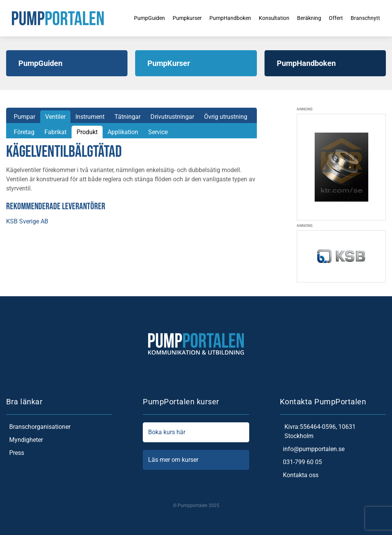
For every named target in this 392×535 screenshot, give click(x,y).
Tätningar (127, 117)
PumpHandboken (222, 18)
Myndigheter (24, 440)
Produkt (87, 132)
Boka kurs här (196, 432)
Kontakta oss (299, 475)
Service (158, 132)
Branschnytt (370, 18)
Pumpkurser (174, 18)
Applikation (123, 132)
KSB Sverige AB (27, 221)
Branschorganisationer (38, 427)
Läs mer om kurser (196, 460)
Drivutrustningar (172, 117)
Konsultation (270, 18)
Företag (24, 132)
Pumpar (24, 117)
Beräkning (309, 18)
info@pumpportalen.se (312, 449)
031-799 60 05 (301, 462)
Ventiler (55, 117)
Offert (338, 18)
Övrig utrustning (226, 117)
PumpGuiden (133, 18)
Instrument (90, 117)
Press (15, 453)
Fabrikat (56, 132)
